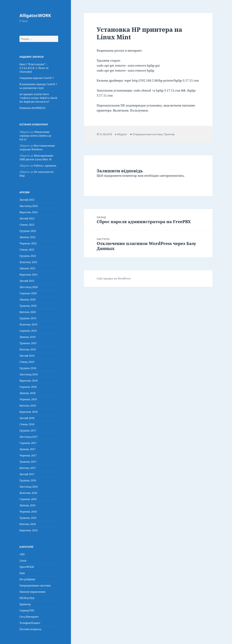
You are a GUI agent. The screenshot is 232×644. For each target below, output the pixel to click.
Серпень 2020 (28, 293)
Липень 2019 (28, 337)
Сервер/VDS (27, 610)
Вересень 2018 (29, 381)
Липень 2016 (28, 505)
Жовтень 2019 (28, 324)
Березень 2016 (29, 530)
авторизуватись (172, 176)
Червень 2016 (28, 512)
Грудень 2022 (28, 231)
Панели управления (32, 592)
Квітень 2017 (28, 468)
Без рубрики (27, 579)
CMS (22, 554)
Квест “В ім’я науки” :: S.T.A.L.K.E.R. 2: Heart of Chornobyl (34, 68)
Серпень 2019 (28, 331)
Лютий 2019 (27, 356)
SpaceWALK (27, 567)
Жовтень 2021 (28, 262)
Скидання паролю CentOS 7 (37, 78)
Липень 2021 (28, 268)
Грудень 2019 (28, 318)
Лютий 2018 (27, 418)
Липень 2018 (28, 393)
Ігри (22, 573)
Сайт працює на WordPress (114, 278)
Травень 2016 (28, 518)
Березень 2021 (29, 275)
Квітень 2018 (28, 406)
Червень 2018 (28, 399)
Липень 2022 (28, 237)
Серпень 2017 (28, 443)
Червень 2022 (28, 243)
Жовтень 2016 (28, 493)
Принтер (25, 604)
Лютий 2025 (27, 200)
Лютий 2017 (27, 474)
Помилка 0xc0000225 (33, 108)
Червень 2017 (28, 455)
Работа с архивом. (45, 166)
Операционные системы (35, 586)
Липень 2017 (28, 449)
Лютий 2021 (27, 281)
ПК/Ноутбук (27, 598)
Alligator (122, 134)
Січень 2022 (27, 250)
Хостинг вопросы (30, 629)
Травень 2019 (28, 343)
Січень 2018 (27, 424)
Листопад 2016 (29, 487)
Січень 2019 (27, 362)
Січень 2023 (27, 225)
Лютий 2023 (27, 218)
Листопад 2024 (29, 206)
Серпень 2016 (28, 499)
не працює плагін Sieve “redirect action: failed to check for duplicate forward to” (38, 98)
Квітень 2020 (28, 312)
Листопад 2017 (29, 437)
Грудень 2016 (28, 480)
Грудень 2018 (28, 368)
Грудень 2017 (28, 431)
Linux (23, 561)
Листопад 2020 (29, 287)
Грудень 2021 (28, 256)
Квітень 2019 (28, 349)
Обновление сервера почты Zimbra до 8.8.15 (35, 136)
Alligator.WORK (35, 15)
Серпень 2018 (28, 387)
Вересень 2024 (29, 212)
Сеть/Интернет (29, 617)
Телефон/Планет (30, 623)
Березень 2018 (29, 412)
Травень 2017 (28, 462)
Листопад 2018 (29, 374)
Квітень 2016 (28, 524)
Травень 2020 (28, 306)
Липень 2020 (28, 300)
